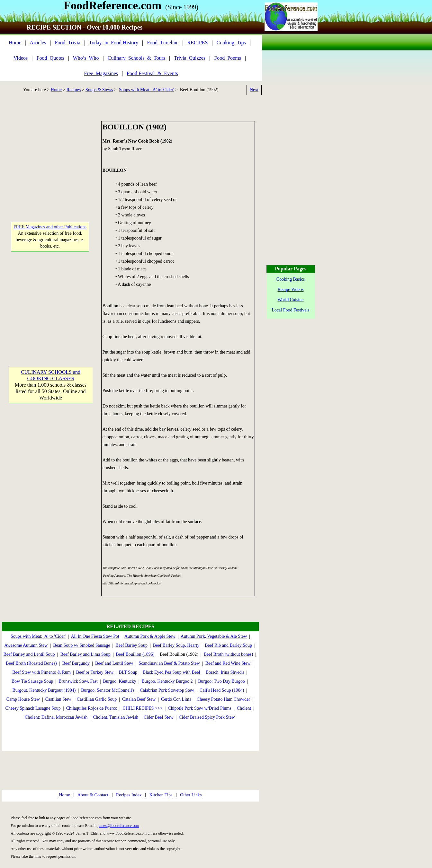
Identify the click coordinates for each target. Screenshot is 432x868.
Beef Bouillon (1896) (135, 654)
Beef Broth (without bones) (229, 654)
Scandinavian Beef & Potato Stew (169, 663)
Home (15, 43)
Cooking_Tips (231, 43)
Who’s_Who (86, 58)
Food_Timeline (163, 43)
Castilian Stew (58, 699)
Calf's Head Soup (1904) (222, 690)
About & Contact (93, 795)
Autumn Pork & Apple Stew (150, 636)
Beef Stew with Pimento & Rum (41, 672)
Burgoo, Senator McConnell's (108, 690)
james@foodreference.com (118, 826)
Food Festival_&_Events (152, 73)
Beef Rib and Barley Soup (228, 645)
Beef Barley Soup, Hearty (176, 645)
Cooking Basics (291, 279)
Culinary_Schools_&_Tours (136, 58)
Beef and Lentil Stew (114, 663)
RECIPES (197, 43)
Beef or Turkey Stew (95, 672)
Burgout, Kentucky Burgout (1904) (44, 690)
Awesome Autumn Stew (26, 645)
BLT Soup (128, 672)
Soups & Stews (99, 90)
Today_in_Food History (114, 43)
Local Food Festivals (290, 310)
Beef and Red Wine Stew (228, 663)
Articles (38, 43)
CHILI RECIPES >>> (143, 708)
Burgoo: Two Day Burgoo (221, 681)
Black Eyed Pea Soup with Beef (171, 672)
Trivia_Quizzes (190, 58)
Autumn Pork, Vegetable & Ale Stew (214, 636)
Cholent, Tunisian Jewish (116, 717)
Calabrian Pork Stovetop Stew (167, 690)
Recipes (74, 90)
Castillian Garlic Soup (97, 699)
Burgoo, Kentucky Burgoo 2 (167, 681)
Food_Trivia (67, 43)
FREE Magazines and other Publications (50, 227)
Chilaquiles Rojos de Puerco (92, 708)
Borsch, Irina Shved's (225, 672)
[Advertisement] (50, 161)
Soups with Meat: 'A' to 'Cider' (146, 90)
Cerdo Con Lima (176, 699)
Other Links (191, 795)
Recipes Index (129, 795)
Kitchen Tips (161, 795)
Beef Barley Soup (131, 645)
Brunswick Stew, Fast (78, 681)
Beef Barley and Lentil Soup (29, 654)
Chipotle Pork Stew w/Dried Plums (200, 708)
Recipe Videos (291, 289)
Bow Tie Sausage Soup (32, 681)
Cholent (244, 708)
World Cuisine (291, 300)
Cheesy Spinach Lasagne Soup (33, 708)
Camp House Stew (23, 699)
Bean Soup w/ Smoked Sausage (81, 645)
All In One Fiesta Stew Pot (95, 636)
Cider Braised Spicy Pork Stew (207, 717)
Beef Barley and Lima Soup (85, 654)
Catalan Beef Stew (139, 699)
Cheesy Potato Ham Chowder (223, 699)
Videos (21, 58)
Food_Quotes (50, 58)
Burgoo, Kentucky (120, 681)
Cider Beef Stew (159, 717)
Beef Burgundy (76, 663)
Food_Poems (228, 58)
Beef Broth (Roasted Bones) (31, 663)
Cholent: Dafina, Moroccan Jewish (56, 717)
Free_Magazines (101, 73)
